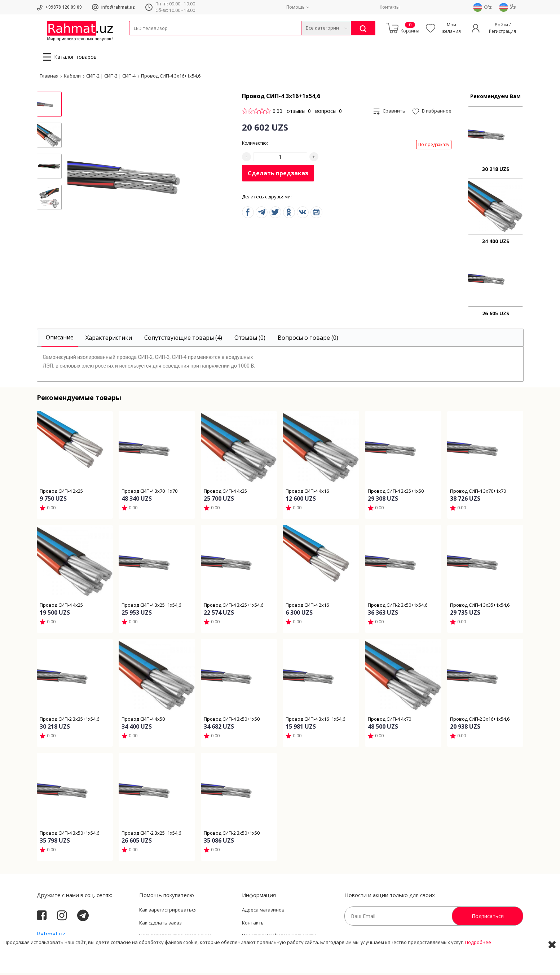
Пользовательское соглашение (176, 937)
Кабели (137, 40)
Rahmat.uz (51, 936)
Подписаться (488, 918)
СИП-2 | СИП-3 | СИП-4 (111, 78)
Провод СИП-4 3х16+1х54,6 (171, 78)
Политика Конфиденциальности (279, 937)
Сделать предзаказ (278, 175)
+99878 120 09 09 (64, 7)
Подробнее (478, 964)
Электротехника (186, 40)
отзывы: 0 (299, 113)
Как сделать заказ (160, 925)
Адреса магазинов (263, 912)
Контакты (390, 7)
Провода (157, 40)
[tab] (60, 340)
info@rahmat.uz (118, 7)
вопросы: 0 (328, 113)
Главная (49, 78)
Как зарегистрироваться (168, 912)
